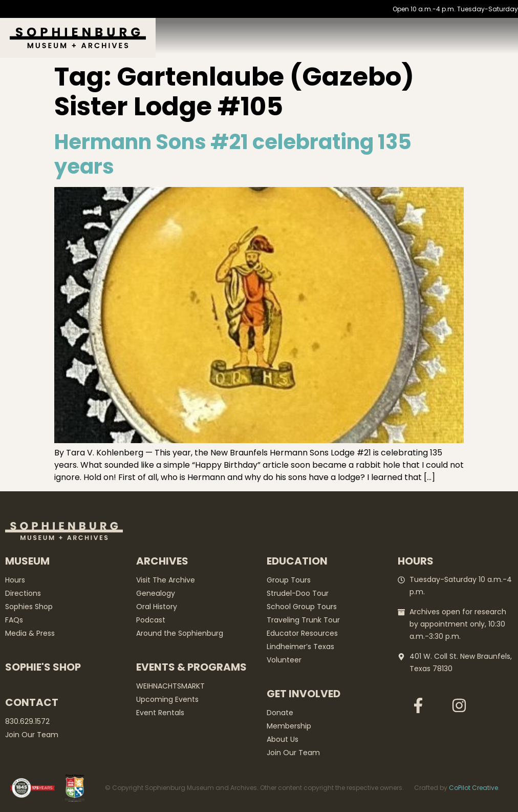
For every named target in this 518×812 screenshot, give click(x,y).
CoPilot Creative (473, 788)
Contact (32, 702)
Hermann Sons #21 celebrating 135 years (233, 154)
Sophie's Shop (43, 667)
